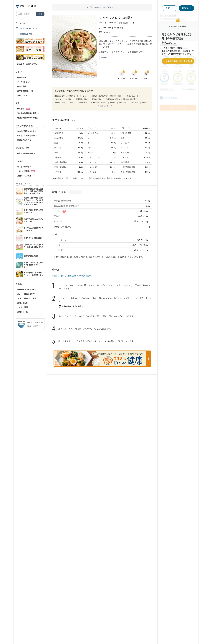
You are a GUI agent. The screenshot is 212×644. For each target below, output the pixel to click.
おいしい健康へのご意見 (27, 298)
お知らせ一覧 (22, 312)
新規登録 (186, 8)
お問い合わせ (22, 303)
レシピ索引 (22, 86)
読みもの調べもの (24, 167)
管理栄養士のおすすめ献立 (28, 118)
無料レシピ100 (23, 95)
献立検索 (24, 109)
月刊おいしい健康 (24, 176)
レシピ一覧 (22, 77)
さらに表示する (102, 106)
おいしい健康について (29, 29)
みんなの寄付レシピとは (27, 131)
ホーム (22, 23)
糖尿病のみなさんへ (25, 140)
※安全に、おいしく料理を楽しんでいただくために (72, 276)
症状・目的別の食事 (25, 153)
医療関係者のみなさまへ (27, 289)
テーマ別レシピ (23, 82)
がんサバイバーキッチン (27, 136)
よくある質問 (22, 307)
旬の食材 (104, 57)
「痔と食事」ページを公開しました (103, 7)
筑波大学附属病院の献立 (27, 113)
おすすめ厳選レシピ (25, 91)
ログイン (170, 8)
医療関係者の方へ (27, 34)
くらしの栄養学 (26, 171)
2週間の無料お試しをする (178, 61)
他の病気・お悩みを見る (27, 64)
